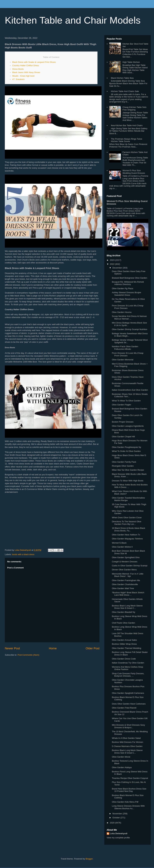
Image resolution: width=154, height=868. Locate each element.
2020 (113, 823)
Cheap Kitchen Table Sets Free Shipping (134, 108)
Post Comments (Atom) (28, 655)
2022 (113, 264)
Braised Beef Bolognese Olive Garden (129, 278)
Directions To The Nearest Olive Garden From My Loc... (126, 523)
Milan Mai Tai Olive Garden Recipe (128, 470)
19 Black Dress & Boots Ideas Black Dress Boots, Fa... (128, 529)
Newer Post (12, 648)
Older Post (93, 648)
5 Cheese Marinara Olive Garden (127, 746)
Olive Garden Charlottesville (125, 584)
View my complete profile (118, 838)
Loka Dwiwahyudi (119, 833)
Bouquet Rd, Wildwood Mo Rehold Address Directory (128, 283)
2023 (113, 260)
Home (53, 648)
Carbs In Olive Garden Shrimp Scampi (130, 566)
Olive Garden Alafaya (122, 767)
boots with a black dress (23, 554)
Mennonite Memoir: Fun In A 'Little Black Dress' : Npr (128, 575)
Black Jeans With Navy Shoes (26, 72)
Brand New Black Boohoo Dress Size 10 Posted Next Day (129, 790)
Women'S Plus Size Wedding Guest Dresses (134, 172)
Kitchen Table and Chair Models (73, 20)
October (116, 818)
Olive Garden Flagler (121, 405)
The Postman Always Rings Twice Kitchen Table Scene (126, 140)
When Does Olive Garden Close (127, 518)
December (118, 268)
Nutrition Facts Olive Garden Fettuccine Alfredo (125, 348)
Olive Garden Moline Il (122, 547)
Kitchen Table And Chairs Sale (125, 91)
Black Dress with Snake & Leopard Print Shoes (34, 62)
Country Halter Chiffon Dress (26, 65)
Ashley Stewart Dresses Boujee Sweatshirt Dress (126, 294)
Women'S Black (119, 543)
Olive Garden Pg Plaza (122, 288)
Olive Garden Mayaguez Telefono (127, 539)
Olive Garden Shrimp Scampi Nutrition (129, 329)
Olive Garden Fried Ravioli (124, 708)
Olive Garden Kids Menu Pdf (125, 802)
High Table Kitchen (131, 62)
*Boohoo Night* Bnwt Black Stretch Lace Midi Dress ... (128, 594)
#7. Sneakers (19, 79)
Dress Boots (18, 69)
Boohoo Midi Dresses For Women (127, 742)
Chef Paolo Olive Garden (123, 623)
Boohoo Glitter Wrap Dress (124, 644)
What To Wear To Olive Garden (126, 401)
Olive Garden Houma (122, 312)
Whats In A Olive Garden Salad (126, 738)
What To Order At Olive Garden (126, 451)
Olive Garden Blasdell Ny (123, 612)
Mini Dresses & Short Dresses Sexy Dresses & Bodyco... (128, 726)
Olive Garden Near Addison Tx (126, 535)
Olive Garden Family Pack (124, 462)
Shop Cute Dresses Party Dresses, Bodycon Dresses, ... (128, 675)
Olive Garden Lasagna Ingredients (128, 426)
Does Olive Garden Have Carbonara (129, 704)
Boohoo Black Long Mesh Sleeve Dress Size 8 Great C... (127, 607)
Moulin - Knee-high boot (23, 76)
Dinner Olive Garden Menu (124, 570)
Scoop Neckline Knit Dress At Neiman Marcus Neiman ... (129, 317)
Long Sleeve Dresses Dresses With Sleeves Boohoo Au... (128, 807)
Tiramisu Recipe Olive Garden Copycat (130, 778)
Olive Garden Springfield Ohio (126, 557)
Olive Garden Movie (121, 757)
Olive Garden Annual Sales (124, 640)
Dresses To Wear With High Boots (128, 481)
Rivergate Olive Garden (123, 466)
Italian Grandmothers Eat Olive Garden (130, 390)
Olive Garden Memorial (123, 360)
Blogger (89, 859)
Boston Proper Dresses (123, 422)
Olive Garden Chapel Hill (123, 437)
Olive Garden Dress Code (124, 659)
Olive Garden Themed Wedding (126, 648)
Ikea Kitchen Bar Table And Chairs (127, 125)
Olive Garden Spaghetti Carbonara (128, 693)
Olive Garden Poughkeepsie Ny (126, 447)
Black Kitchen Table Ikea (122, 78)
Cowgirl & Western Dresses (125, 562)
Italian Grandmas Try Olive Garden (128, 663)
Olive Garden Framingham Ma (126, 580)
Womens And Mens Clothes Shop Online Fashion (127, 668)
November (118, 814)
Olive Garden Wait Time (123, 588)
